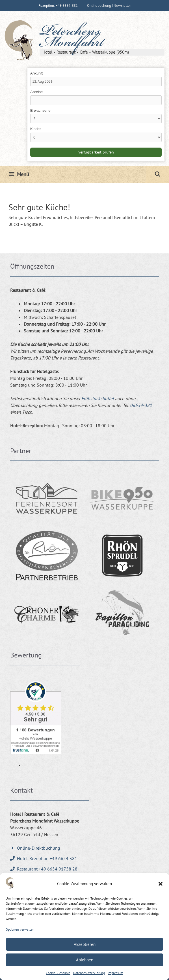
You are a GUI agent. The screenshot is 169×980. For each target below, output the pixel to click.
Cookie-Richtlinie (58, 973)
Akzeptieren (85, 944)
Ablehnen (85, 960)
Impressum (115, 973)
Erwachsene (40, 110)
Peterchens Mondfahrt (71, 38)
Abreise (36, 92)
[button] (161, 884)
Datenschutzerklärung (89, 973)
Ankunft (36, 73)
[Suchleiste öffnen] (158, 174)
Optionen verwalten (20, 929)
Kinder (36, 129)
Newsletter (122, 6)
